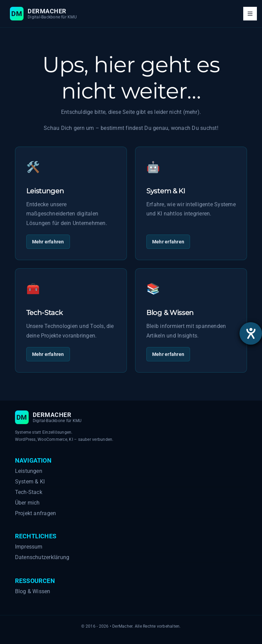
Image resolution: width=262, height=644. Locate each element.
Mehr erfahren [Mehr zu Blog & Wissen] (168, 354)
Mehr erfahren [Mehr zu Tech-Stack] (48, 354)
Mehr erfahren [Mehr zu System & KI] (168, 242)
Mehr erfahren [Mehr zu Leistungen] (48, 242)
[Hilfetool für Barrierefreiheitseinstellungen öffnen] (251, 333)
